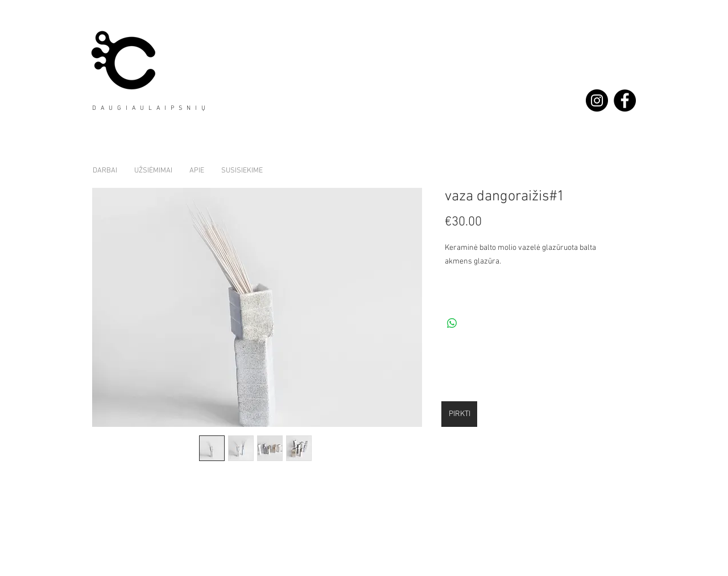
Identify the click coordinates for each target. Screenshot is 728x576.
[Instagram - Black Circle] (597, 100)
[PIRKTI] (459, 414)
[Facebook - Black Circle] (625, 100)
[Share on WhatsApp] (452, 323)
